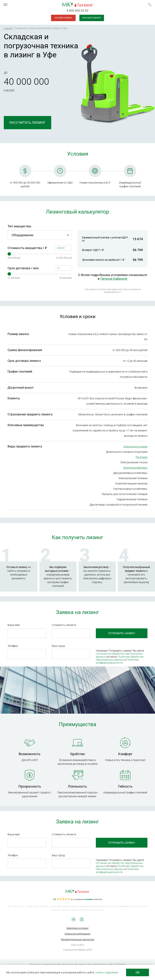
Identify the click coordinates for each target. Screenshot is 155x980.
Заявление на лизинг (77, 928)
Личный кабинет (92, 18)
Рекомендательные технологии (77, 939)
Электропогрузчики (135, 447)
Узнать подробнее (107, 972)
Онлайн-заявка (63, 18)
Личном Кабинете (114, 279)
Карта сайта (78, 945)
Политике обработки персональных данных (120, 658)
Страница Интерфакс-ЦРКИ (78, 950)
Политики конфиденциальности (117, 661)
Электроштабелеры (135, 468)
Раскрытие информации (77, 934)
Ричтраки (142, 457)
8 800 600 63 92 (78, 11)
